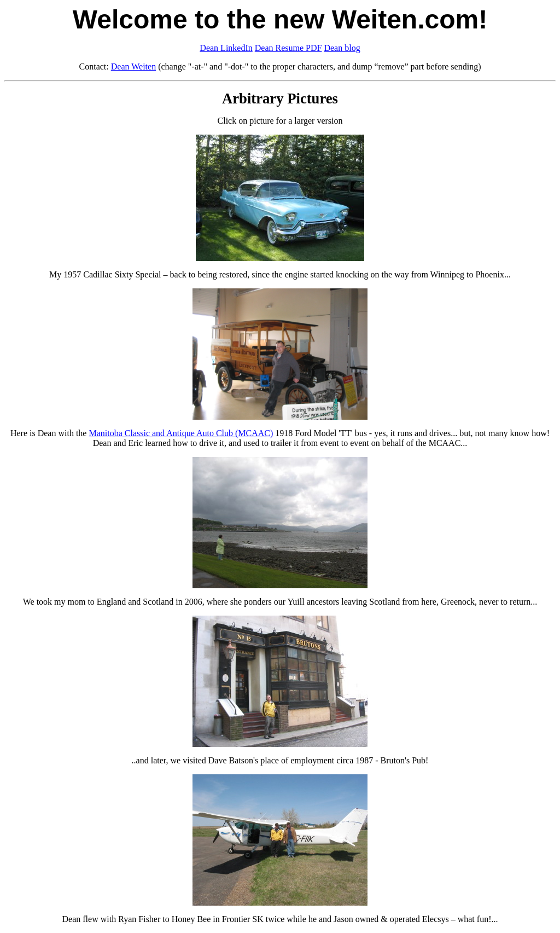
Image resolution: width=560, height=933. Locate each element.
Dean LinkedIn (226, 48)
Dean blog (342, 48)
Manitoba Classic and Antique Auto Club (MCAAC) (181, 433)
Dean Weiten (133, 66)
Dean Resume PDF (288, 48)
